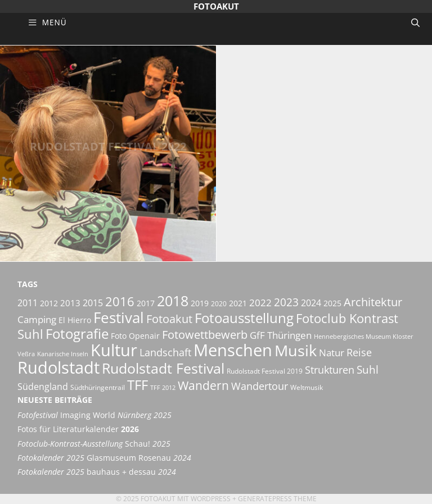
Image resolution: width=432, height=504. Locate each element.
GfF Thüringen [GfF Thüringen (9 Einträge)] (281, 335)
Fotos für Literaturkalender (78, 429)
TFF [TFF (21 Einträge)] (138, 385)
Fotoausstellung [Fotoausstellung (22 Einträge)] (244, 318)
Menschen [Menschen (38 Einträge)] (233, 350)
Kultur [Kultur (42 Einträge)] (114, 350)
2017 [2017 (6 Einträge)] (146, 303)
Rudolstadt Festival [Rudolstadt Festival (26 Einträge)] (163, 368)
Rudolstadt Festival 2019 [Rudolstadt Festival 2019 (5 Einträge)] (265, 371)
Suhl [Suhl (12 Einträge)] (368, 370)
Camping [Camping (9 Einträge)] (37, 319)
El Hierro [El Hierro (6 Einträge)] (75, 320)
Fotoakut (216, 6)
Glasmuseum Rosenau (104, 458)
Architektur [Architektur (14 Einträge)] (373, 302)
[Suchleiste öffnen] (415, 22)
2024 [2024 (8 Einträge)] (311, 303)
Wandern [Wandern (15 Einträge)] (203, 385)
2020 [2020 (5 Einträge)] (219, 304)
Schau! (94, 444)
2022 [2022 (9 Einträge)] (260, 303)
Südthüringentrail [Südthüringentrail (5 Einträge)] (98, 387)
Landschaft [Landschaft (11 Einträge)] (165, 352)
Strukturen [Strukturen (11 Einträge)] (330, 369)
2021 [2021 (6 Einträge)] (238, 303)
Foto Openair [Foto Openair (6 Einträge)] (135, 336)
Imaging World (94, 415)
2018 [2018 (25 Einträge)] (173, 301)
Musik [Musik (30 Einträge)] (296, 351)
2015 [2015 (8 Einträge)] (93, 303)
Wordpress (211, 499)
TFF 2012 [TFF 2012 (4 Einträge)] (163, 388)
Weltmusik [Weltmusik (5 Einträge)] (307, 387)
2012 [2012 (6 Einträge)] (49, 303)
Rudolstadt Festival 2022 (108, 153)
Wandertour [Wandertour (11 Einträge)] (260, 386)
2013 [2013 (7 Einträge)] (70, 303)
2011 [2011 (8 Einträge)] (28, 303)
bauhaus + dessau (97, 472)
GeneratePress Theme (277, 499)
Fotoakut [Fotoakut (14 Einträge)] (169, 319)
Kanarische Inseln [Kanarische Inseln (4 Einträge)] (63, 354)
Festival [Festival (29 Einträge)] (119, 317)
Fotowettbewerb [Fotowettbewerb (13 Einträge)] (205, 335)
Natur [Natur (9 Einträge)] (332, 353)
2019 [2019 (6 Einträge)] (200, 303)
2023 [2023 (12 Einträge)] (286, 302)
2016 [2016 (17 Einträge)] (120, 301)
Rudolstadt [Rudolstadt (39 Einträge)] (58, 367)
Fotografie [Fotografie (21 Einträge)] (77, 334)
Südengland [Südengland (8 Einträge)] (43, 387)
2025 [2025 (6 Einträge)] (332, 303)
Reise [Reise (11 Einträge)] (359, 352)
